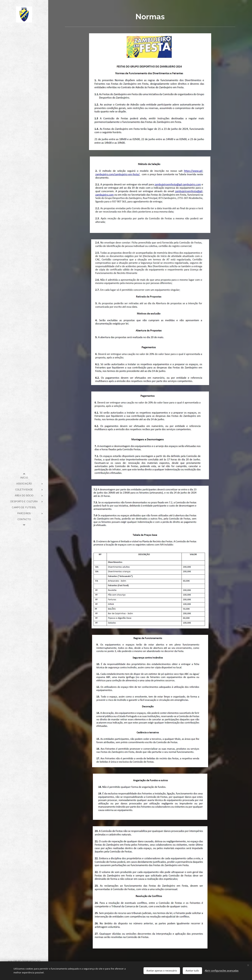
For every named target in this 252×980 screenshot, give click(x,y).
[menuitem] (24, 478)
